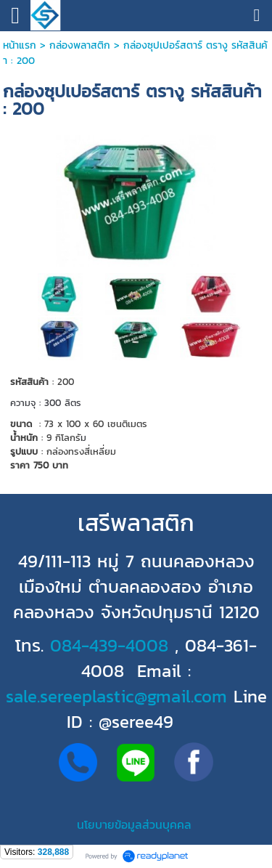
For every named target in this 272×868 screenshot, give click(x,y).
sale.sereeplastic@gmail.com (116, 696)
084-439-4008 (109, 645)
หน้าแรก (20, 45)
